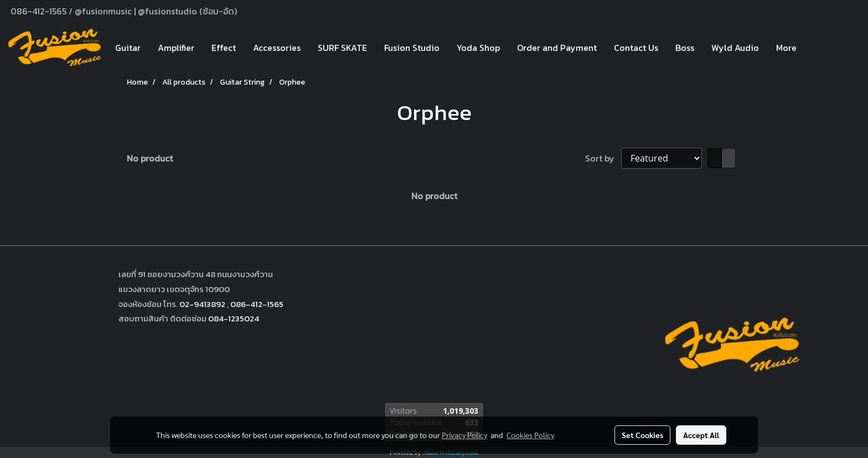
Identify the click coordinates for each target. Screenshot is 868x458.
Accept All (701, 435)
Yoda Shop (478, 48)
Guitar (128, 48)
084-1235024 (234, 318)
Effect (224, 48)
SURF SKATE (342, 48)
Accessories (277, 48)
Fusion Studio (412, 48)
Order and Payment (557, 48)
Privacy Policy (464, 435)
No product (150, 158)
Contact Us (636, 48)
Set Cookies (642, 435)
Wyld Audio (735, 48)
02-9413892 (202, 304)
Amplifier (176, 48)
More (786, 48)
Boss (685, 48)
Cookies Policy (530, 435)
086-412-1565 (257, 304)
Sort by (603, 158)
